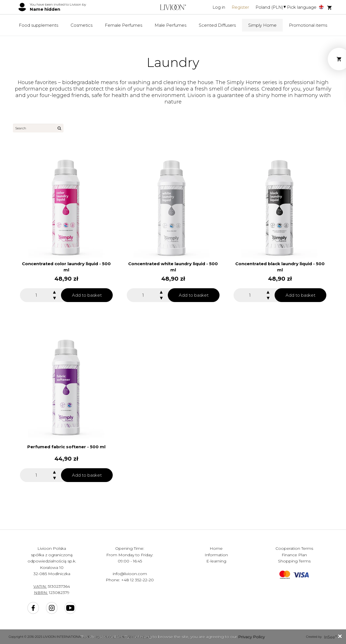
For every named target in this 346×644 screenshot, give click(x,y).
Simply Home (262, 25)
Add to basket (87, 295)
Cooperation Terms (294, 548)
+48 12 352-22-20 (137, 580)
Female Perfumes (124, 25)
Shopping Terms (294, 561)
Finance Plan (294, 555)
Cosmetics (82, 25)
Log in (219, 7)
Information (216, 555)
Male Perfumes (170, 25)
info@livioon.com (130, 574)
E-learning (216, 561)
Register (240, 7)
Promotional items (308, 25)
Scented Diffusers (217, 25)
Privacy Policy (251, 637)
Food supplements (39, 25)
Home (216, 548)
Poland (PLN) (269, 7)
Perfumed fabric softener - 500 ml (66, 447)
